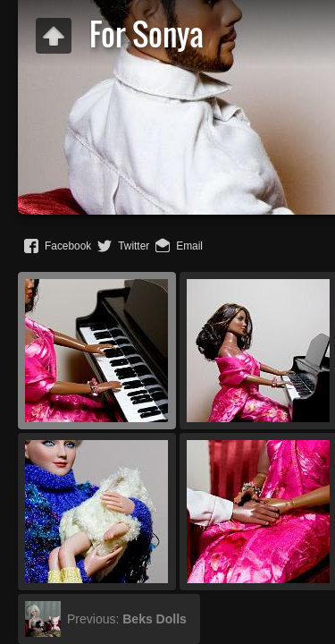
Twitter (134, 246)
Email (189, 246)
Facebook (68, 246)
